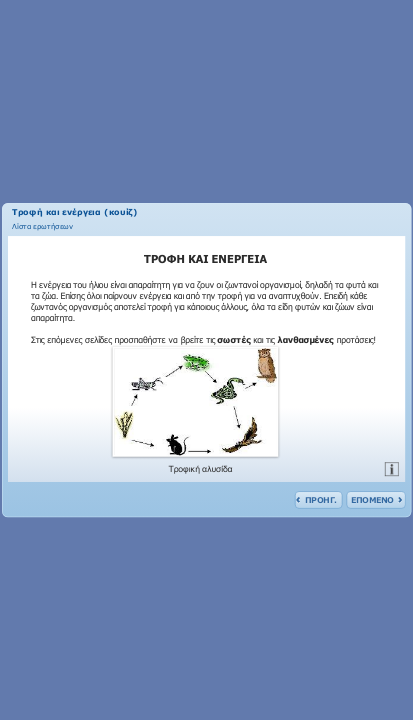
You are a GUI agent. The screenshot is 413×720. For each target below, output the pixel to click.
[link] (42, 225)
